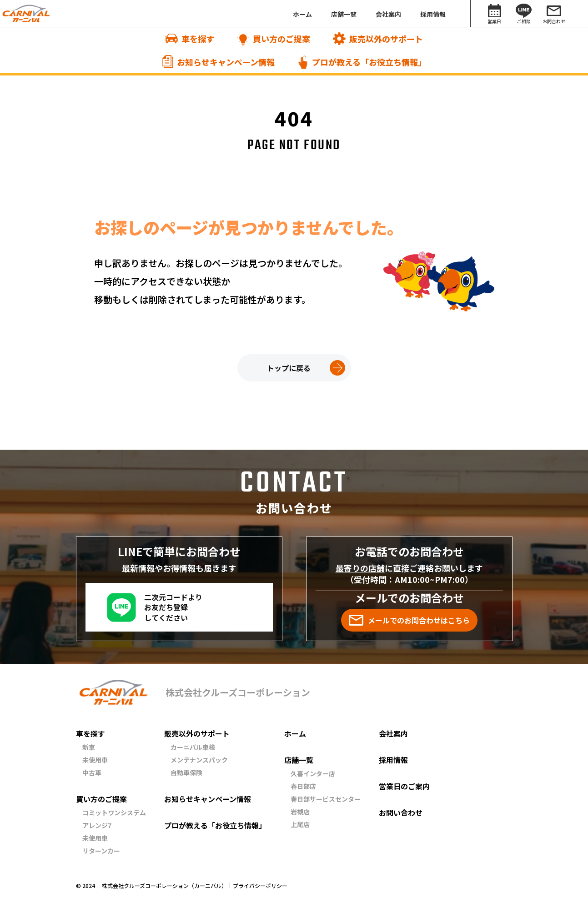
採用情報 (393, 760)
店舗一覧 (299, 760)
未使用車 (95, 760)
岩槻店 (300, 812)
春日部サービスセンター (326, 799)
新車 (89, 747)
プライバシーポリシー (260, 886)
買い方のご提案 (101, 799)
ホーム (295, 733)
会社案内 (393, 733)
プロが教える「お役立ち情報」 (215, 825)
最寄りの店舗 (360, 568)
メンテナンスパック (199, 760)
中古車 (92, 773)
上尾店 (300, 824)
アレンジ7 (97, 825)
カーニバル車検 (193, 747)
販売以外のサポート (197, 733)
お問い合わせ (401, 813)
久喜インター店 (313, 773)
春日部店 (303, 786)
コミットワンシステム (114, 813)
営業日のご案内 (404, 786)
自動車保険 (186, 773)
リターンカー (101, 851)
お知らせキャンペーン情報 (208, 799)
